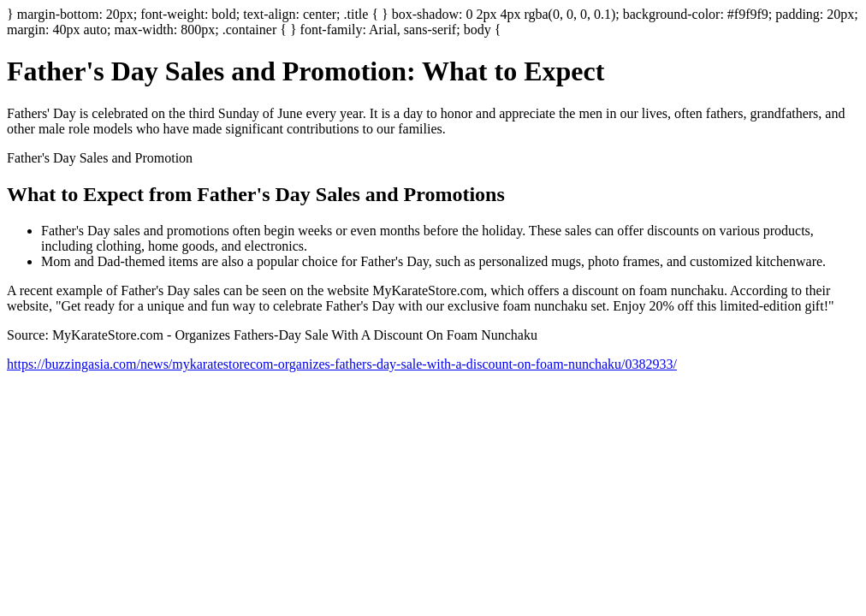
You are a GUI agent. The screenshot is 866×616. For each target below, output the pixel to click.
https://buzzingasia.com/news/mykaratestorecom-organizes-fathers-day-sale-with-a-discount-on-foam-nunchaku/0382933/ (342, 364)
